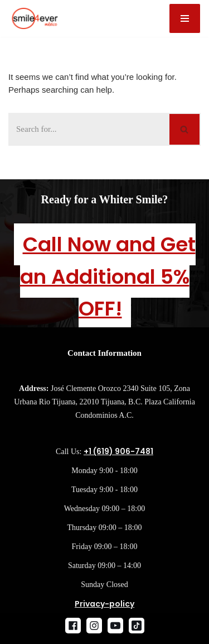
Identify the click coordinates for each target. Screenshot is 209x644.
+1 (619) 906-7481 (118, 451)
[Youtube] (115, 626)
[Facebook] (73, 626)
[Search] (89, 129)
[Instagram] (94, 626)
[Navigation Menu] (185, 18)
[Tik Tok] (137, 626)
